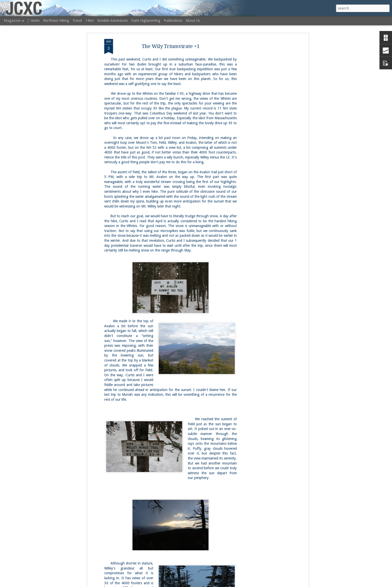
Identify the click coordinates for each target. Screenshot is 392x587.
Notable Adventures (112, 20)
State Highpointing (146, 20)
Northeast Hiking (56, 20)
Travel (77, 20)
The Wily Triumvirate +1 (171, 28)
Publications (173, 20)
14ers (89, 20)
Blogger (231, 584)
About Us (193, 20)
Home (35, 20)
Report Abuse (246, 584)
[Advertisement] (264, 100)
